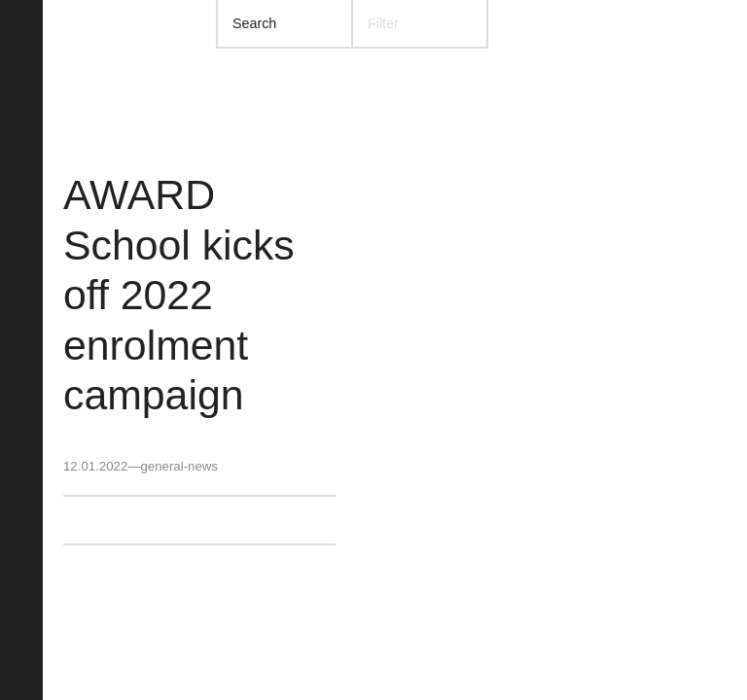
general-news (178, 466)
